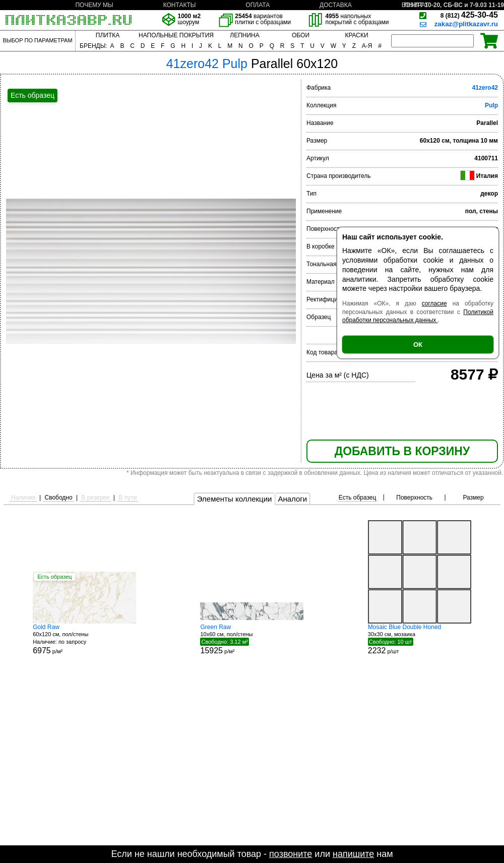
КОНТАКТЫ (180, 5)
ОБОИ (301, 35)
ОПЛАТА (258, 5)
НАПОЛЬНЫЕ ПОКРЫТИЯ (176, 35)
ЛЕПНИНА (244, 35)
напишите (353, 854)
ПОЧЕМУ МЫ (94, 5)
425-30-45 (469, 15)
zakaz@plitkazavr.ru (466, 24)
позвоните (291, 854)
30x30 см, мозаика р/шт (420, 639)
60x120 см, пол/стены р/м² (84, 639)
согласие (434, 303)
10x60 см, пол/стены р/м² (252, 639)
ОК (418, 345)
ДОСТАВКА (336, 5)
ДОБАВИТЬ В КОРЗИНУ (402, 451)
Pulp (491, 105)
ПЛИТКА (108, 35)
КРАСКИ (356, 35)
